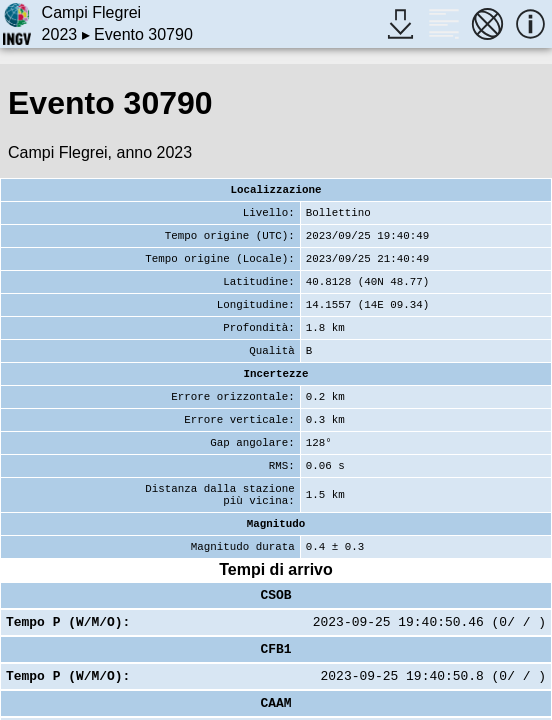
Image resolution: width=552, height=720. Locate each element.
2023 (60, 34)
